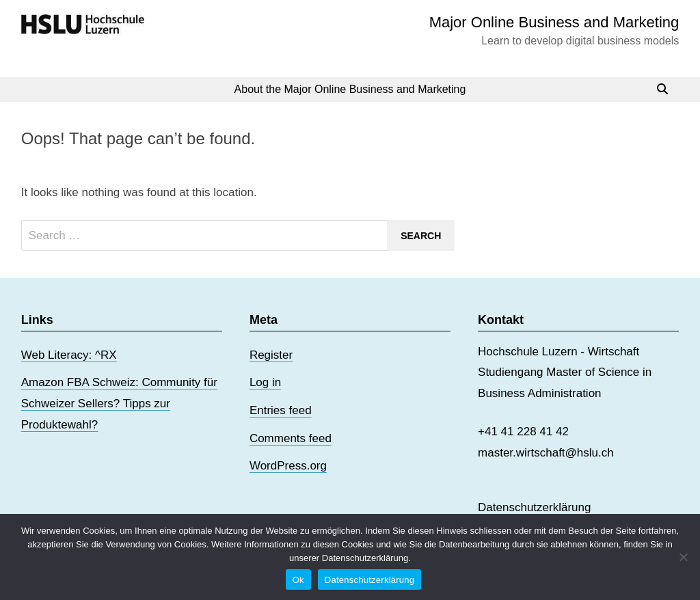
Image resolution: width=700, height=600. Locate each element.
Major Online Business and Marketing (554, 22)
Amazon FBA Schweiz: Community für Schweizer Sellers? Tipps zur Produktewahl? (119, 403)
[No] (683, 557)
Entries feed (281, 410)
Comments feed (291, 438)
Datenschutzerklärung (534, 507)
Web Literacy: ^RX (69, 355)
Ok (298, 580)
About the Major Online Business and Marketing (350, 89)
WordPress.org (288, 466)
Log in (265, 382)
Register (271, 355)
